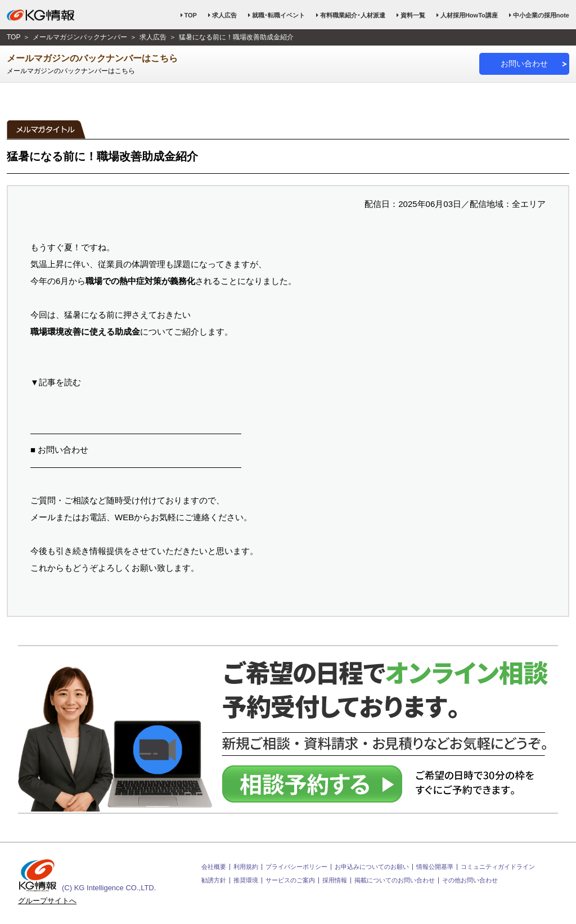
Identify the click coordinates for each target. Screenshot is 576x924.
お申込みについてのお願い (372, 867)
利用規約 (246, 867)
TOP (191, 15)
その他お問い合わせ (470, 880)
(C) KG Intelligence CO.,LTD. (87, 875)
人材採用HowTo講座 (469, 15)
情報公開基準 (435, 867)
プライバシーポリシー (296, 867)
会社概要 (214, 867)
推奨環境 (246, 880)
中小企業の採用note (541, 15)
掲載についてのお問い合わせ (395, 880)
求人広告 (224, 15)
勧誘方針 (214, 880)
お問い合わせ (524, 64)
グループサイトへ (47, 901)
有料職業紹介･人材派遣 (353, 15)
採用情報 (335, 880)
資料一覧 (413, 15)
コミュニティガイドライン (498, 867)
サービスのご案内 (290, 880)
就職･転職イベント (278, 15)
